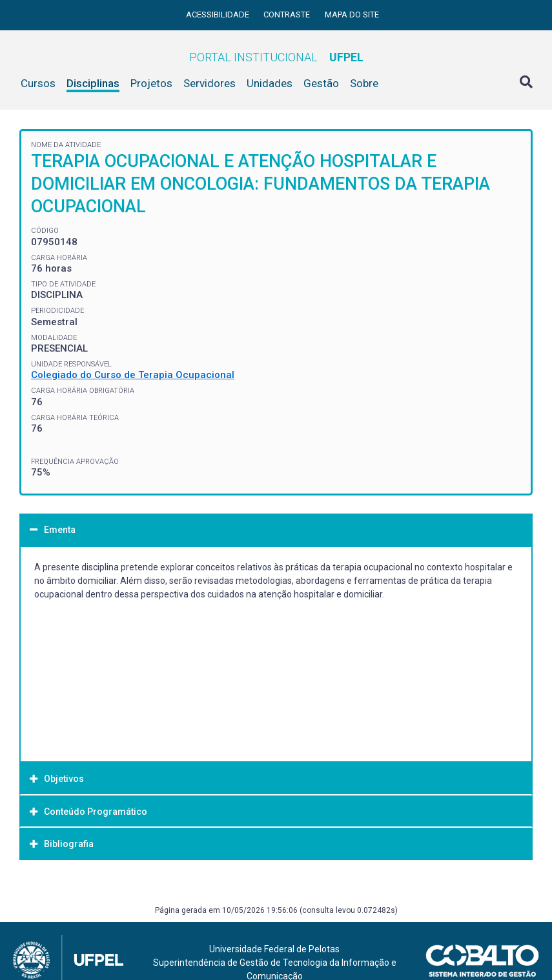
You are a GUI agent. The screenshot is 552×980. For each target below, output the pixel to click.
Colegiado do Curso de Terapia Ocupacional (133, 375)
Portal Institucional (276, 57)
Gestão (321, 83)
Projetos (151, 83)
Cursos (38, 83)
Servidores (210, 83)
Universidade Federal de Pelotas (274, 949)
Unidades (270, 83)
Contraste (288, 15)
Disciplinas (93, 83)
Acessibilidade (219, 15)
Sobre (364, 83)
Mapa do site (352, 15)
